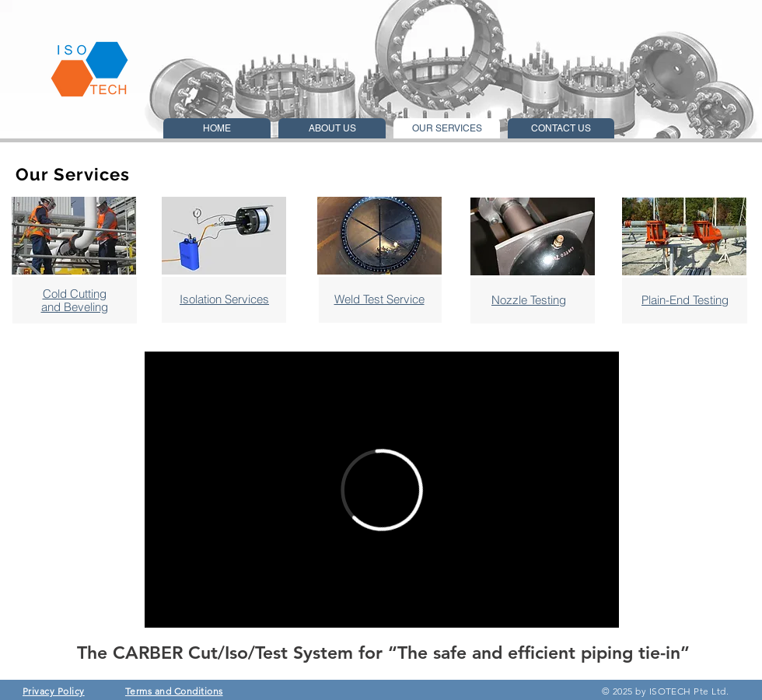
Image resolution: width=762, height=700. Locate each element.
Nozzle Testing (529, 300)
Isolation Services (224, 299)
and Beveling (75, 307)
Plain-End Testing (685, 300)
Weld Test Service (379, 299)
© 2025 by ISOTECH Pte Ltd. (667, 691)
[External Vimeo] (382, 490)
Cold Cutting (75, 294)
